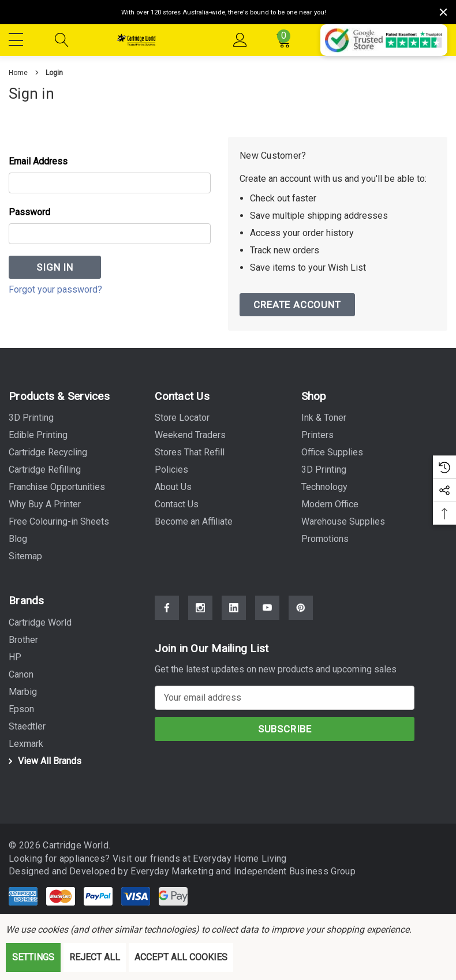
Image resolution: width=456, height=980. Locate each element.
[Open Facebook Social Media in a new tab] (167, 608)
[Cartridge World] (40, 623)
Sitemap (25, 557)
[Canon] (21, 675)
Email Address (38, 161)
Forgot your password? (55, 289)
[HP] (15, 657)
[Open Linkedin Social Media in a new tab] (234, 608)
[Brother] (23, 640)
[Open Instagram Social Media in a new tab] (200, 608)
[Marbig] (23, 692)
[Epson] (21, 709)
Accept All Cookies (181, 957)
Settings (33, 957)
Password (29, 212)
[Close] (443, 12)
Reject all (95, 957)
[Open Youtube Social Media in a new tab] (267, 608)
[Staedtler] (27, 727)
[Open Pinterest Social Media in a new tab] (301, 608)
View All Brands (43, 761)
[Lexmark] (26, 744)
